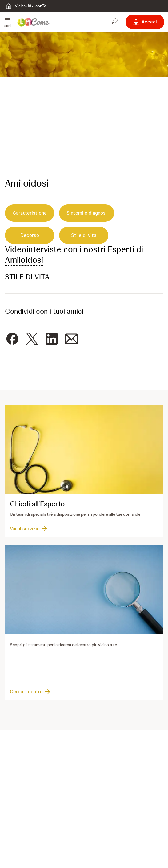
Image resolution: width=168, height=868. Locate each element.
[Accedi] (145, 22)
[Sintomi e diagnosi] (87, 213)
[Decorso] (30, 235)
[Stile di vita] (84, 235)
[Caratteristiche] (30, 213)
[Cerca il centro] (31, 692)
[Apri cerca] (115, 22)
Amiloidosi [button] (24, 260)
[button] (7, 22)
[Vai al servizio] (29, 529)
